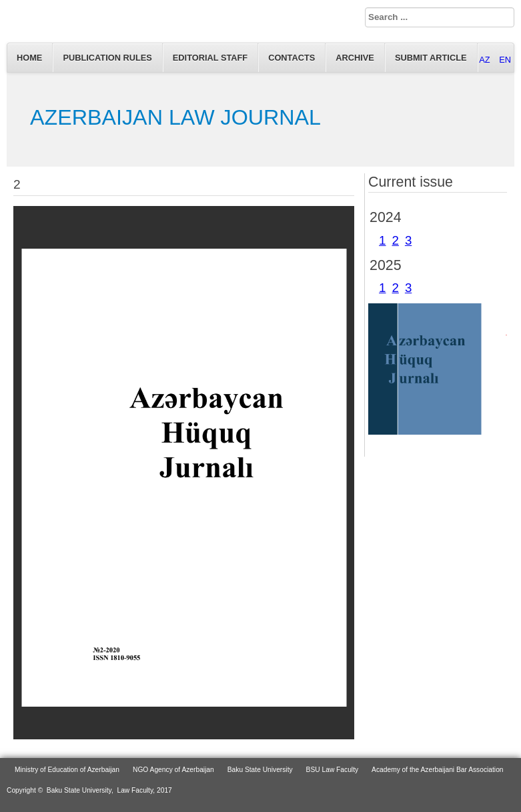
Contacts (292, 58)
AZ (486, 60)
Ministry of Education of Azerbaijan (67, 770)
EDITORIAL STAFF (210, 58)
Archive (355, 58)
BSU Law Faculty (333, 770)
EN (505, 60)
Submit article (431, 58)
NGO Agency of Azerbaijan (173, 770)
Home (29, 58)
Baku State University (260, 770)
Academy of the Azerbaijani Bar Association (437, 770)
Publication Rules (107, 58)
